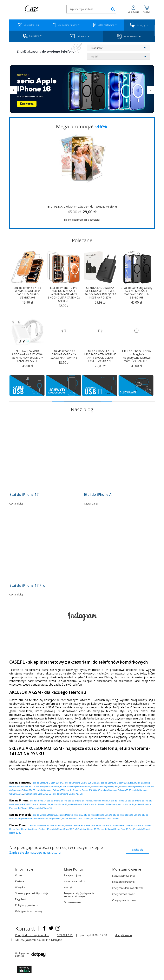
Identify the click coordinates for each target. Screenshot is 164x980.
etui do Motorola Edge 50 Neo (47, 819)
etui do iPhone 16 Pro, (138, 801)
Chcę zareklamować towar (128, 888)
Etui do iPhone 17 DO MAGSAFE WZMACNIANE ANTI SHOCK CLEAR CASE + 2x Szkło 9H (100, 356)
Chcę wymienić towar (124, 900)
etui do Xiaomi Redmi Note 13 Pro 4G (118, 829)
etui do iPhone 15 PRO (79, 804)
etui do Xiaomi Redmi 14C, (38, 829)
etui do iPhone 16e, (42, 804)
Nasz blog (82, 409)
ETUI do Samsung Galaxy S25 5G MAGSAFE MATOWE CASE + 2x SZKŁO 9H (137, 293)
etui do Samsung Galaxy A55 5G (44, 786)
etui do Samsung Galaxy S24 (105, 786)
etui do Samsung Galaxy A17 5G (68, 794)
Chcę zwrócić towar (123, 894)
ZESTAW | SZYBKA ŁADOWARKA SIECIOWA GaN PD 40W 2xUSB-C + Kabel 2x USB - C (28, 356)
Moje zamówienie (127, 869)
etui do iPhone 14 (126, 804)
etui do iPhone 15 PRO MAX (104, 804)
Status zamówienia (123, 876)
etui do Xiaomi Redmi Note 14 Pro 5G (47, 825)
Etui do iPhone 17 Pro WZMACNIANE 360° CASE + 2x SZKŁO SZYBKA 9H (27, 293)
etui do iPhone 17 (38, 801)
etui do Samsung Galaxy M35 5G (135, 786)
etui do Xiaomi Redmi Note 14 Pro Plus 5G (85, 825)
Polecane (82, 240)
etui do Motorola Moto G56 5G (105, 819)
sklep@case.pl (124, 935)
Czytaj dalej (16, 504)
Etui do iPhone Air (99, 494)
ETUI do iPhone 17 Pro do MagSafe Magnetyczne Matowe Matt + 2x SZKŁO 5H (136, 356)
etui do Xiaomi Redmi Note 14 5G (121, 825)
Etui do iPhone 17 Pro (27, 585)
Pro (57, 801)
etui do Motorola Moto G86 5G (76, 819)
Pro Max (80, 801)
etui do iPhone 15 (59, 804)
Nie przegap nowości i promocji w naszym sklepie (56, 850)
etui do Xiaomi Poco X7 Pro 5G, (65, 829)
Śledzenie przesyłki (124, 882)
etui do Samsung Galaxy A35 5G (75, 786)
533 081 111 (65, 935)
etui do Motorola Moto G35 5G (98, 815)
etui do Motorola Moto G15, (71, 815)
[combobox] (118, 48)
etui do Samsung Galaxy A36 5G (117, 790)
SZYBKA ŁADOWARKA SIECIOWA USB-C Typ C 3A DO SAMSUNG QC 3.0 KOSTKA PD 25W (100, 293)
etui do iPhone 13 (44, 808)
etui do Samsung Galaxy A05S (51, 790)
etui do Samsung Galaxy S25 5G (48, 783)
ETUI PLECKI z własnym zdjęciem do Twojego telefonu (82, 207)
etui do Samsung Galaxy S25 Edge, (117, 783)
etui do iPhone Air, (102, 801)
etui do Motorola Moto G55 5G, (127, 815)
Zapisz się (137, 850)
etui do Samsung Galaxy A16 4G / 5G (83, 790)
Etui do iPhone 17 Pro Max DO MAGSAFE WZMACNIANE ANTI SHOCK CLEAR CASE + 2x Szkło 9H (64, 294)
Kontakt (26, 928)
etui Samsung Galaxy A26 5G (38, 794)
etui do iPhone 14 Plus (24, 808)
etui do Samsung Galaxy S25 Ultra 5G (82, 783)
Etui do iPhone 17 (24, 494)
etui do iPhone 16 (119, 801)
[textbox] (91, 9)
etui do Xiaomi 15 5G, (90, 829)
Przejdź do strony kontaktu (32, 935)
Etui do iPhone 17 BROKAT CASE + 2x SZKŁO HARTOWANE (64, 354)
